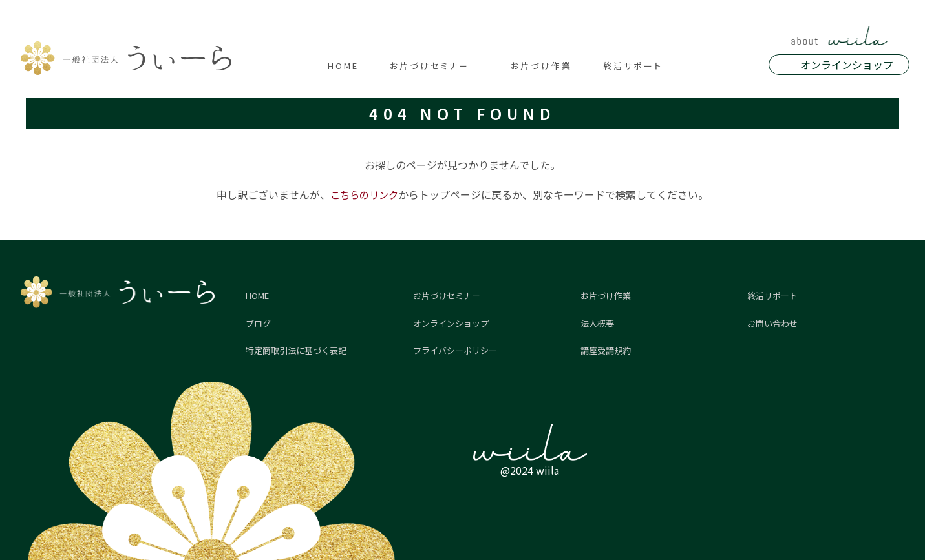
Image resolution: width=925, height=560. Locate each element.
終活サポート (633, 66)
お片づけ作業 (541, 66)
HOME (343, 66)
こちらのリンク (365, 194)
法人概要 (597, 323)
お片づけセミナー (430, 66)
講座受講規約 (606, 350)
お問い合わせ (772, 323)
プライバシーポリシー (455, 350)
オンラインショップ (847, 65)
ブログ (258, 323)
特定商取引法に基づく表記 (296, 350)
